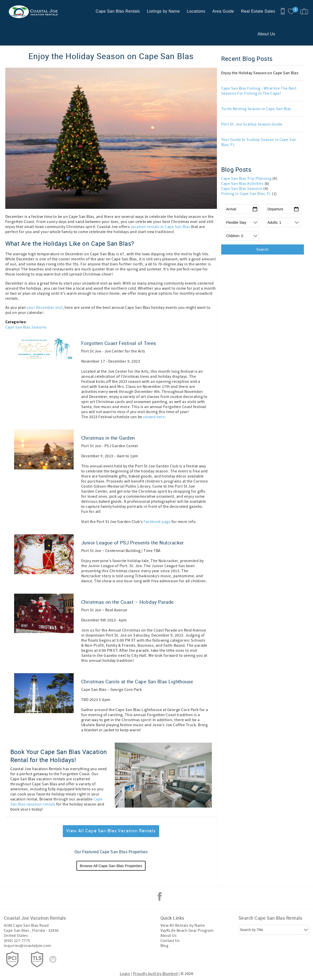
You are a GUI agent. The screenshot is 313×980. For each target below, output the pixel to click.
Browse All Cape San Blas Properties (111, 866)
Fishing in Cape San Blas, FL (247, 194)
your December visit (44, 308)
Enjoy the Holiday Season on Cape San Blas (260, 73)
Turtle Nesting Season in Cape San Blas (256, 109)
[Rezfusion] (53, 959)
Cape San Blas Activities (243, 184)
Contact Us (170, 941)
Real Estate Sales (258, 11)
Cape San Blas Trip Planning (247, 179)
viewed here (154, 417)
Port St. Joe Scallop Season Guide (252, 124)
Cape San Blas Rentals (118, 11)
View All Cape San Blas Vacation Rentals (111, 831)
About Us (266, 34)
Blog (164, 946)
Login (125, 974)
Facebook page (157, 522)
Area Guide (223, 11)
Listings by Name (163, 11)
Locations (196, 11)
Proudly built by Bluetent (155, 974)
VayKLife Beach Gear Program (187, 931)
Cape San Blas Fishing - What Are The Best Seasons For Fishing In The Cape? (259, 91)
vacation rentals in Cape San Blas (160, 227)
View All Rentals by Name (183, 925)
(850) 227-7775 (17, 941)
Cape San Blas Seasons (26, 327)
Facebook (160, 896)
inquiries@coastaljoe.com (27, 946)
